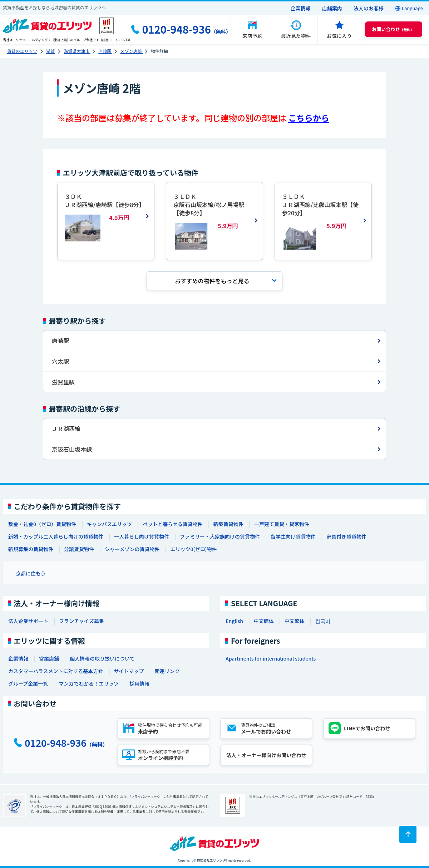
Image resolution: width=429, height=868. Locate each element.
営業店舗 (49, 658)
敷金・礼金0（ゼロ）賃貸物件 (42, 524)
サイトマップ (129, 671)
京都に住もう (31, 573)
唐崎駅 (60, 340)
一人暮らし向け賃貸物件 (142, 536)
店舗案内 (332, 8)
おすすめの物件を (212, 281)
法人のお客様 (369, 8)
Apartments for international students (271, 658)
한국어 (323, 621)
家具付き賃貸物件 (346, 536)
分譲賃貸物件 (79, 549)
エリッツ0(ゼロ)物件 (193, 549)
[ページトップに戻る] (408, 834)
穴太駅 (60, 361)
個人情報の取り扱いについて (102, 658)
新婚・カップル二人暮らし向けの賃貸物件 (56, 536)
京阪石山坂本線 (72, 449)
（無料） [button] (393, 29)
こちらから (309, 118)
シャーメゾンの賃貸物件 (132, 549)
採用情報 (139, 683)
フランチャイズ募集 (81, 621)
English (234, 621)
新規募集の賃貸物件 (31, 549)
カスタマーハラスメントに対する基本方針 (56, 671)
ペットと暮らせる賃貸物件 (173, 524)
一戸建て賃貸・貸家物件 (282, 524)
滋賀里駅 (63, 382)
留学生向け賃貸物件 (293, 536)
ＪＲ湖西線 (66, 428)
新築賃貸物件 (228, 524)
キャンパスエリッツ (109, 524)
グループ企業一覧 (28, 683)
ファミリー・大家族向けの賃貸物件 (220, 536)
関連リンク (167, 671)
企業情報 (301, 8)
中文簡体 (264, 621)
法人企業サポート (28, 621)
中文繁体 (295, 621)
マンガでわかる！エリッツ (89, 683)
